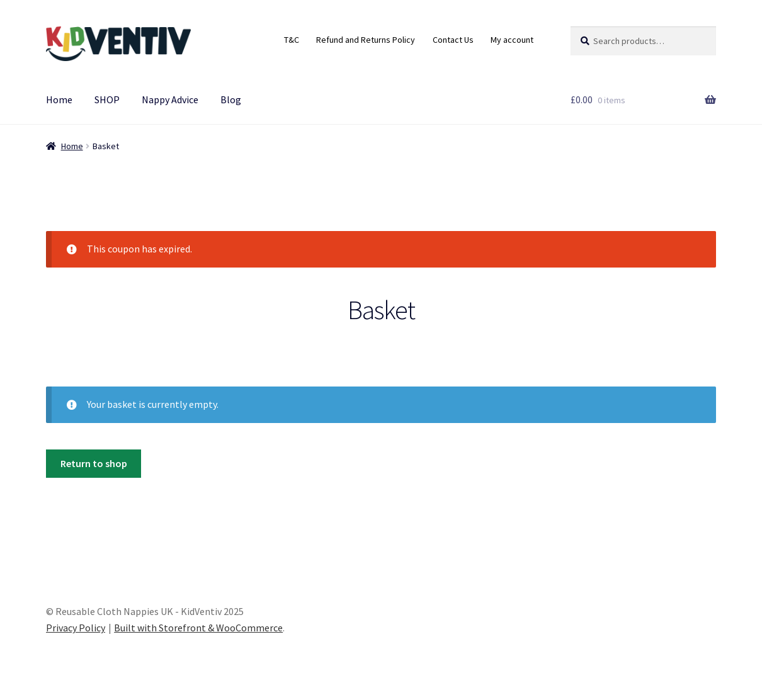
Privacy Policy (76, 628)
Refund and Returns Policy (366, 40)
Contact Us (453, 40)
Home (59, 99)
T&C (292, 40)
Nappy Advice (170, 99)
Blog (231, 99)
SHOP (107, 99)
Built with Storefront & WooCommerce (198, 628)
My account (512, 40)
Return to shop (94, 463)
